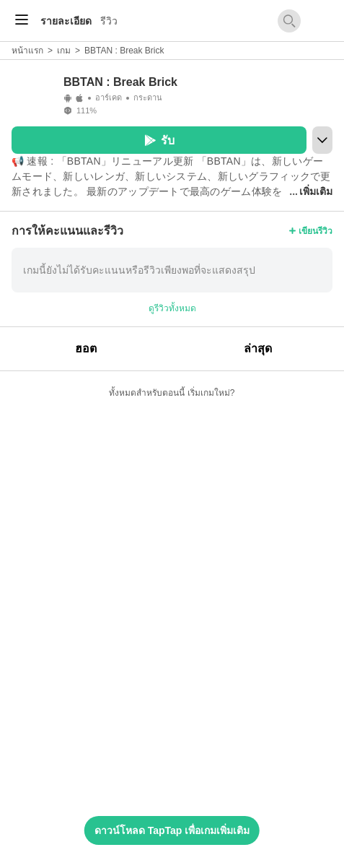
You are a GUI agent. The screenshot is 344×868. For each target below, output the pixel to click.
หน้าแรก (27, 51)
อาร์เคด (109, 97)
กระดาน (148, 97)
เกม (64, 51)
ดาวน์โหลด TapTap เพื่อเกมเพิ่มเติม (172, 830)
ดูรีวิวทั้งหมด (172, 308)
